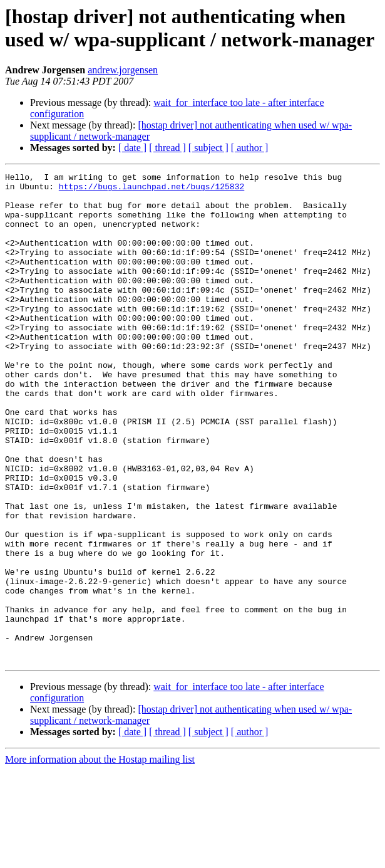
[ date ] (132, 148)
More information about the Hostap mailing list (100, 857)
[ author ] (250, 148)
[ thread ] (167, 148)
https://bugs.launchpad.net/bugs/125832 (151, 190)
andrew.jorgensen (123, 70)
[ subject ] (208, 148)
